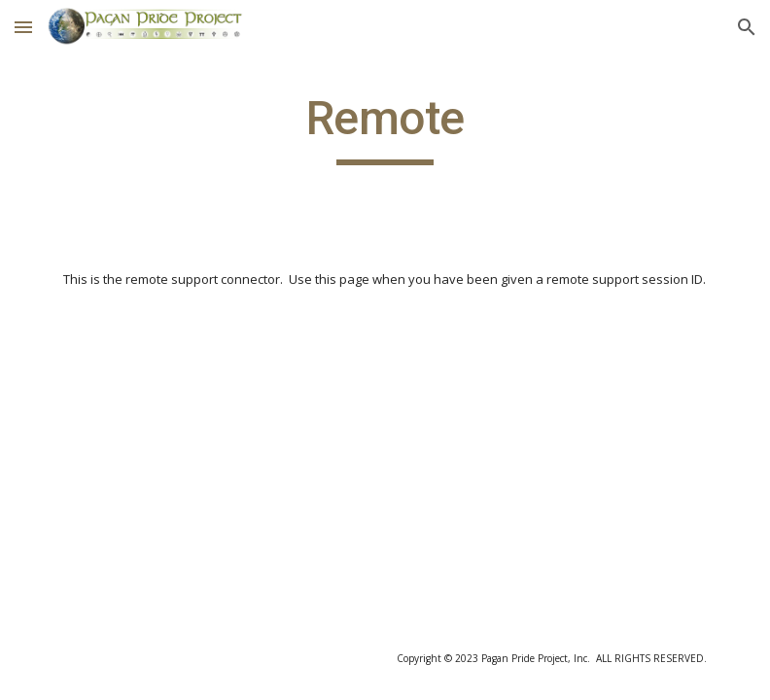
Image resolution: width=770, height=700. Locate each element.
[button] (23, 27)
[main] (385, 127)
